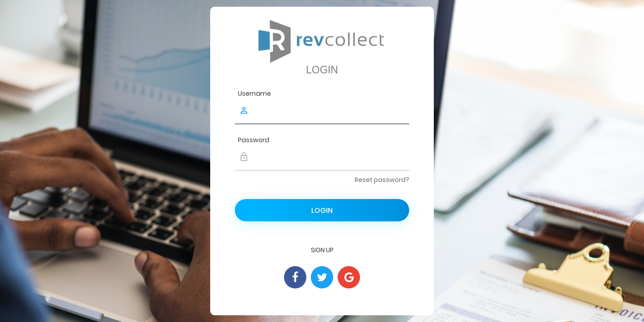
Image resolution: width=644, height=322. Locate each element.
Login (322, 210)
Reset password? (382, 180)
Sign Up (322, 250)
